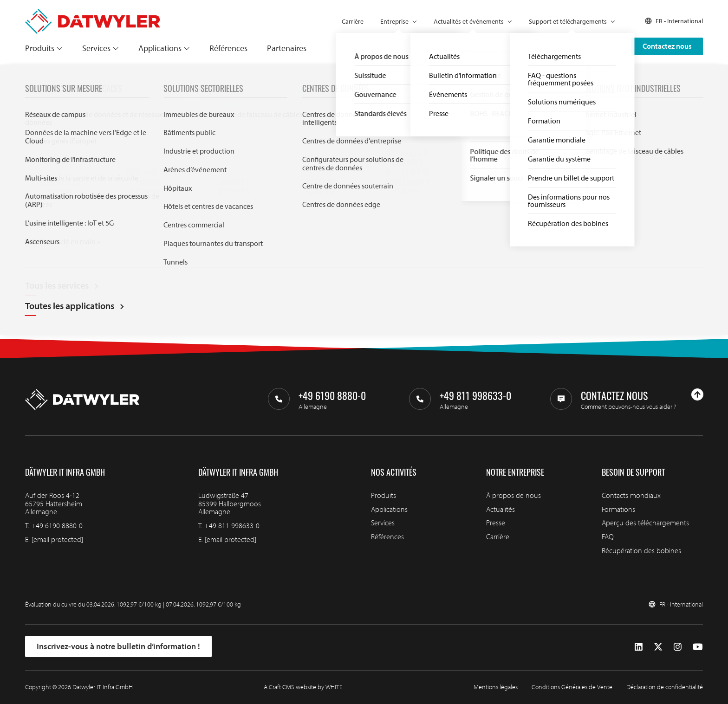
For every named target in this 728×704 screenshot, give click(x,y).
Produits (40, 48)
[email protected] (57, 539)
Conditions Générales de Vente (572, 687)
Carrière (353, 21)
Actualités (500, 509)
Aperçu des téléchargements (645, 523)
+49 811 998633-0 (232, 525)
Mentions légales (496, 687)
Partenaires (287, 48)
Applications (160, 48)
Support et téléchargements (568, 21)
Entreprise (394, 21)
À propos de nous (513, 495)
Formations (618, 509)
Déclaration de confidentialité (665, 687)
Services (96, 48)
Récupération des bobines (641, 550)
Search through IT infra (265, 249)
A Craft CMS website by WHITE (303, 687)
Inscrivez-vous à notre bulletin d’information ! (118, 646)
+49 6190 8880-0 (57, 525)
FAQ (608, 536)
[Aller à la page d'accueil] (93, 13)
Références (228, 48)
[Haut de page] (697, 394)
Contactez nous (667, 46)
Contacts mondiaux (631, 495)
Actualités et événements (469, 21)
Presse (496, 523)
